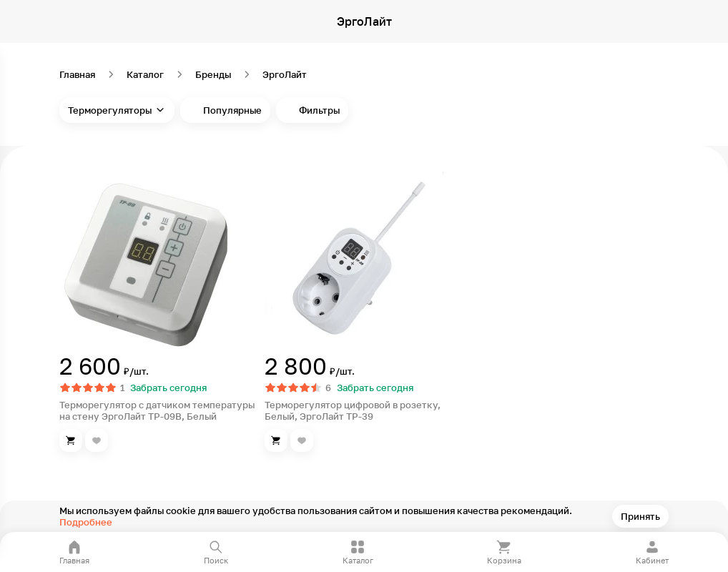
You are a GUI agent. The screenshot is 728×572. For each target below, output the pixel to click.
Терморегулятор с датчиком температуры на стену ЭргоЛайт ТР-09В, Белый (157, 410)
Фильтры (319, 110)
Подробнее (86, 522)
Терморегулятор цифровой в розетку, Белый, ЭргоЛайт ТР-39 (353, 410)
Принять (640, 516)
